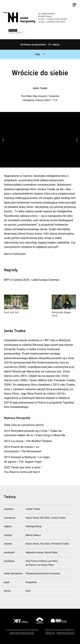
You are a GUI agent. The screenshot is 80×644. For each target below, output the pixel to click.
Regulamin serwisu (65, 633)
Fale (37, 54)
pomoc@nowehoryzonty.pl (22, 633)
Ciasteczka (50, 633)
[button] (77, 140)
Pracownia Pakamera (65, 630)
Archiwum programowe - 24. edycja (40, 45)
